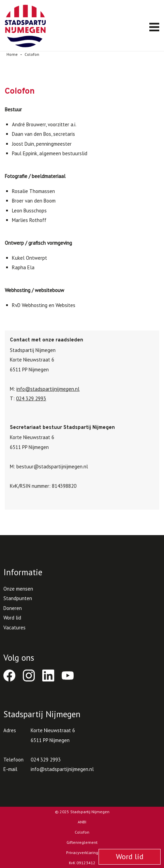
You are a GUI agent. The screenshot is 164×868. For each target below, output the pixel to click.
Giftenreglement (82, 842)
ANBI (82, 822)
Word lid (12, 618)
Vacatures (14, 628)
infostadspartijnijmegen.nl (48, 389)
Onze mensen (18, 589)
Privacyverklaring (82, 853)
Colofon (82, 832)
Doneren (13, 608)
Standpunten (18, 598)
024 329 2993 (31, 398)
